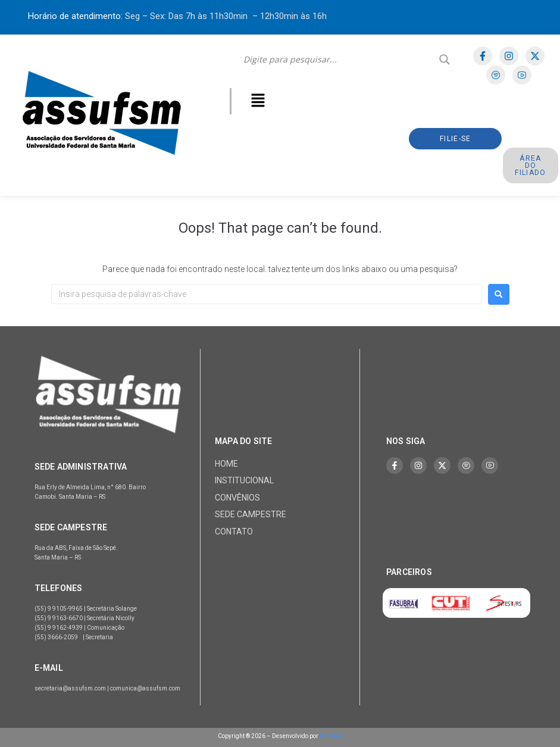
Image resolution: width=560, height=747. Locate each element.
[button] (258, 101)
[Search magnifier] (445, 60)
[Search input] (339, 60)
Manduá (331, 736)
